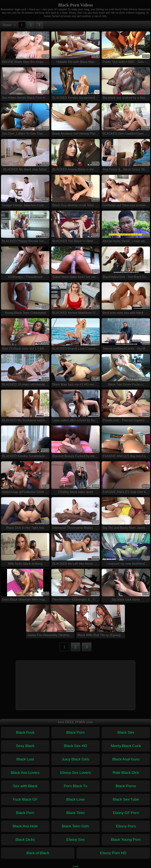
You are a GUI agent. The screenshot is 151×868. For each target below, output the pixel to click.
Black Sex (126, 732)
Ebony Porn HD (113, 853)
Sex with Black (25, 786)
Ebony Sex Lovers (75, 773)
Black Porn (76, 732)
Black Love (75, 799)
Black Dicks (25, 840)
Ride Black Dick (126, 773)
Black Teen (75, 813)
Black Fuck (25, 732)
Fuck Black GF (25, 799)
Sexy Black (25, 746)
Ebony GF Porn (126, 813)
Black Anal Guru (126, 759)
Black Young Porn (126, 840)
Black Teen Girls (75, 826)
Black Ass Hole (25, 826)
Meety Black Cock (126, 746)
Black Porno (126, 786)
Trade (75, 866)
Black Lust (25, 759)
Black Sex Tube (126, 799)
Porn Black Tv (75, 786)
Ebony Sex (76, 840)
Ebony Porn (126, 826)
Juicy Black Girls (76, 759)
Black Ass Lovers (25, 773)
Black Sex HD (75, 746)
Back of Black (38, 853)
